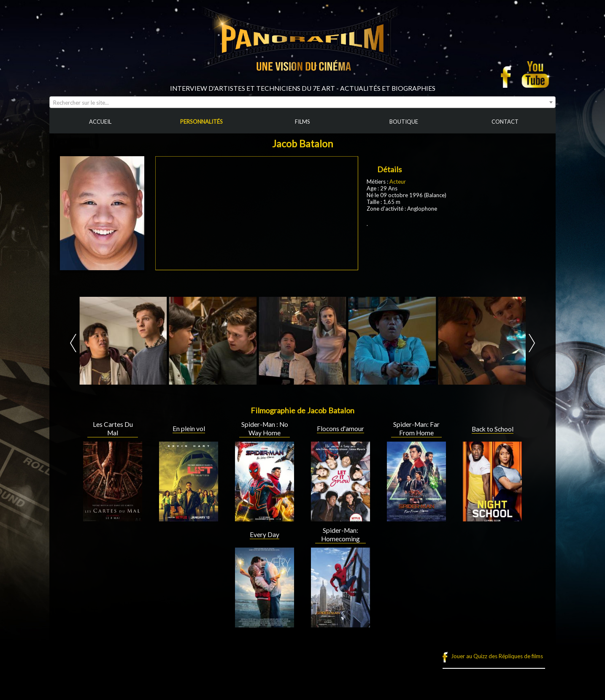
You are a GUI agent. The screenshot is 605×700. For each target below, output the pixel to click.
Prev (73, 343)
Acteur (398, 182)
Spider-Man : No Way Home (265, 429)
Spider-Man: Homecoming (340, 534)
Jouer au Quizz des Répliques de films (497, 656)
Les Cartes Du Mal (113, 429)
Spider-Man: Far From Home (416, 429)
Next (532, 343)
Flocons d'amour (340, 429)
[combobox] (302, 102)
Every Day (265, 534)
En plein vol (189, 429)
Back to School (493, 429)
